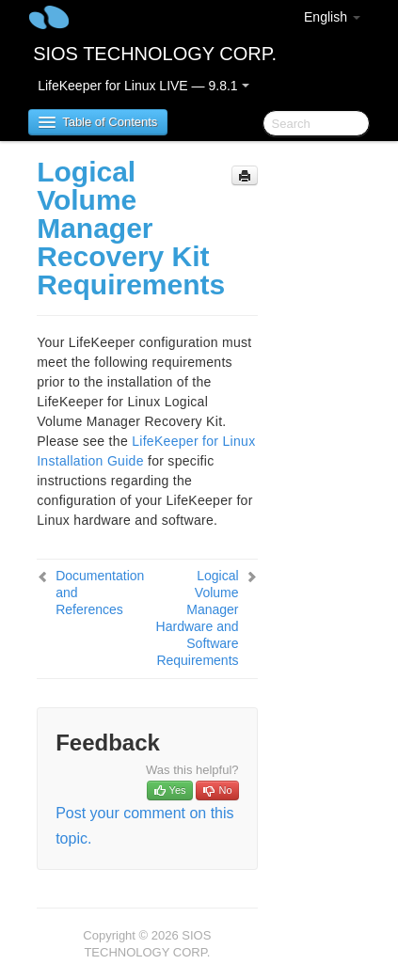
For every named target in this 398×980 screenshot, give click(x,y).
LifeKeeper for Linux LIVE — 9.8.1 (143, 86)
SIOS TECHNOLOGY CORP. (155, 54)
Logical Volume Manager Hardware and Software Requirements (198, 618)
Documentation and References (100, 593)
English (332, 17)
